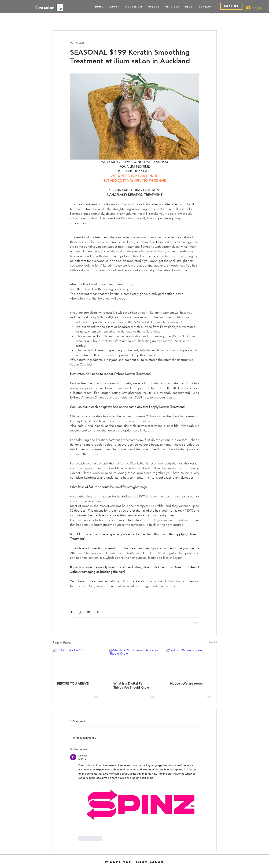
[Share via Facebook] (72, 612)
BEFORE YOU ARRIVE (73, 683)
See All (213, 642)
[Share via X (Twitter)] (80, 612)
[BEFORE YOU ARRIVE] (78, 663)
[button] (171, 7)
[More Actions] (197, 757)
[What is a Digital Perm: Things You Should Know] (134, 663)
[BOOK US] (231, 6)
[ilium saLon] (45, 8)
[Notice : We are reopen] (191, 663)
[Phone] (60, 8)
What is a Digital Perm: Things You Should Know (131, 685)
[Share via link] (97, 612)
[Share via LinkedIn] (89, 612)
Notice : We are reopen (187, 683)
